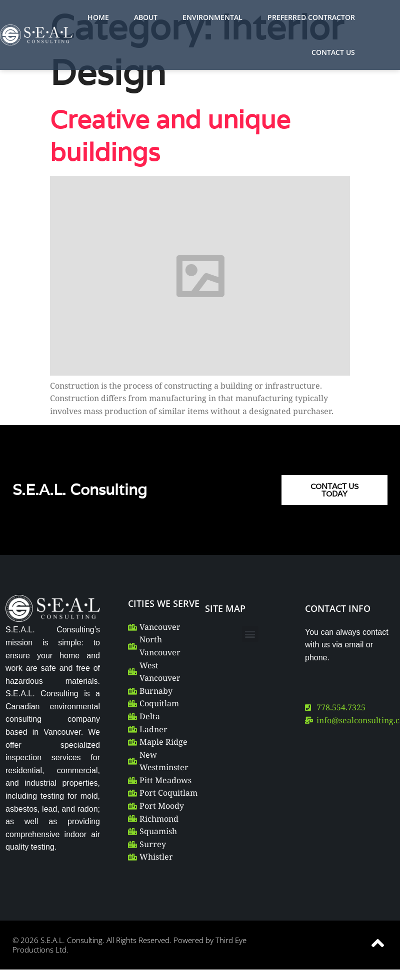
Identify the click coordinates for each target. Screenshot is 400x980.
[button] (250, 634)
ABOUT (146, 17)
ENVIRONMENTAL (212, 17)
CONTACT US (333, 52)
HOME (98, 17)
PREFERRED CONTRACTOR (311, 17)
